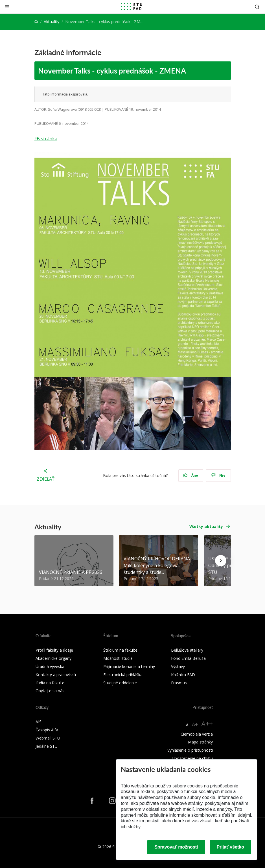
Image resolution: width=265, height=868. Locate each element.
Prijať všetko (231, 847)
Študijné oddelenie (120, 683)
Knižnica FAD (183, 675)
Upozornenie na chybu (192, 758)
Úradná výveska (50, 666)
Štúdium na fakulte (120, 650)
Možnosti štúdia (118, 658)
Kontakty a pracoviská (56, 675)
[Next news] (221, 561)
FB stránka (46, 139)
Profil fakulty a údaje (54, 650)
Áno (191, 475)
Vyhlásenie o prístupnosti (190, 750)
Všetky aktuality (206, 526)
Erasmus (179, 683)
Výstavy (178, 666)
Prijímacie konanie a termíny (129, 666)
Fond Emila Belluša (188, 658)
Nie (218, 475)
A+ (195, 724)
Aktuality (52, 22)
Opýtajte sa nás (50, 691)
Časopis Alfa (47, 730)
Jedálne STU (47, 746)
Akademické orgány (53, 658)
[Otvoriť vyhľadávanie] (257, 7)
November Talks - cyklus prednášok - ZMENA (112, 70)
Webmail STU (48, 738)
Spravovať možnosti (176, 847)
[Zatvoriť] (7, 7)
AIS (39, 722)
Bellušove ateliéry (187, 650)
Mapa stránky (200, 742)
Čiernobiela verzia (197, 734)
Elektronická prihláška (123, 675)
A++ (207, 724)
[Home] (36, 22)
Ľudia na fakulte (50, 683)
